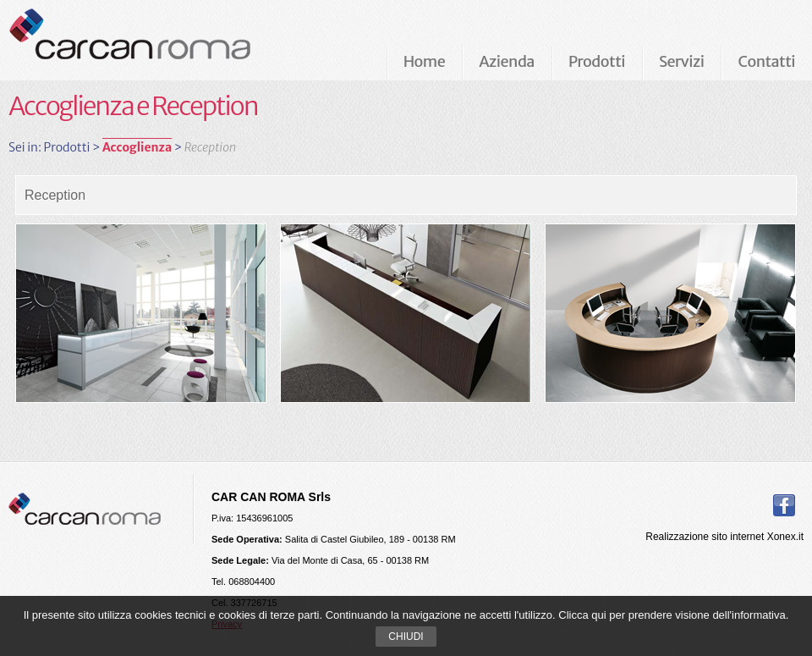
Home (425, 61)
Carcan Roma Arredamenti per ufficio (157, 40)
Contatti (766, 61)
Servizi (681, 61)
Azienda (507, 61)
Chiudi (406, 637)
